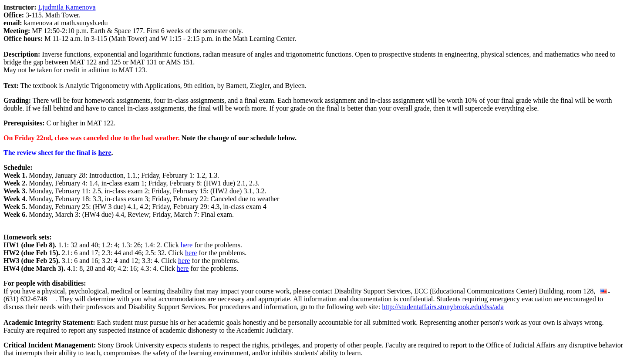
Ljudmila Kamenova (67, 7)
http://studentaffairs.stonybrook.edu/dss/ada (443, 307)
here (105, 153)
